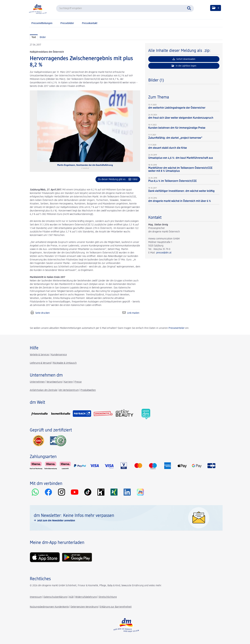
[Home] (38, 9)
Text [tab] (34, 37)
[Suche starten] (190, 8)
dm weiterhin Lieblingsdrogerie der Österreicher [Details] (177, 108)
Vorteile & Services (40, 355)
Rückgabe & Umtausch (65, 363)
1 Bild (134, 179)
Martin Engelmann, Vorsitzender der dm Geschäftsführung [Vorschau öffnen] (85, 165)
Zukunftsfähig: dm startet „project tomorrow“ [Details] (175, 138)
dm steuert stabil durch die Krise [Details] (168, 148)
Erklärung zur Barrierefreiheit (116, 607)
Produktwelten (88, 390)
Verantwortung (54, 382)
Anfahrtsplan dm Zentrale (44, 390)
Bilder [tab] (43, 37)
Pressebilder (67, 23)
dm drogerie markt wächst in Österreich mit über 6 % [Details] (180, 201)
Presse (78, 382)
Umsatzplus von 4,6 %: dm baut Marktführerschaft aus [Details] (181, 158)
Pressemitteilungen (42, 23)
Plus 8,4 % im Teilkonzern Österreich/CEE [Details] (173, 181)
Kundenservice (59, 355)
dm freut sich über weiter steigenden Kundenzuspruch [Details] (181, 118)
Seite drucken (42, 313)
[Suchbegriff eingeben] (125, 8)
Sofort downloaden (184, 59)
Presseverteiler (177, 328)
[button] (216, 8)
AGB (71, 597)
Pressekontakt (90, 23)
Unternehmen (37, 382)
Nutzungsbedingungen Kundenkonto (49, 607)
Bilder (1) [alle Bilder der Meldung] (156, 80)
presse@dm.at (164, 253)
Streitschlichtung (108, 597)
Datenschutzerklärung (55, 597)
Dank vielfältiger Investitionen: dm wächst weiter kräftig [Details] (181, 191)
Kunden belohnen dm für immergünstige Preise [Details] (177, 128)
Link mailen (133, 313)
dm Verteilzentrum (69, 390)
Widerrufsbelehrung (86, 597)
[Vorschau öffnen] (85, 126)
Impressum (36, 597)
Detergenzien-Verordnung (84, 607)
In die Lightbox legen (184, 66)
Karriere (68, 382)
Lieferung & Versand (40, 363)
